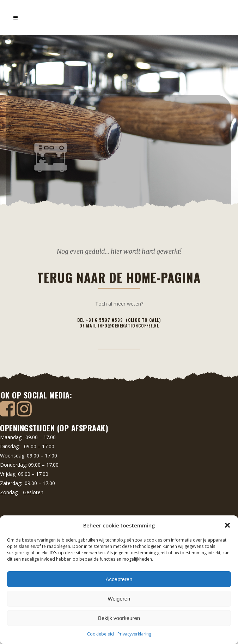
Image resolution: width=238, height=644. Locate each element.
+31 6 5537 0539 (106, 320)
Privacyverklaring (134, 634)
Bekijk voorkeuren (119, 618)
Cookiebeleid (100, 634)
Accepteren (119, 579)
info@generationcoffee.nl (128, 326)
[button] (227, 525)
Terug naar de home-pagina (119, 96)
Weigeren (119, 599)
